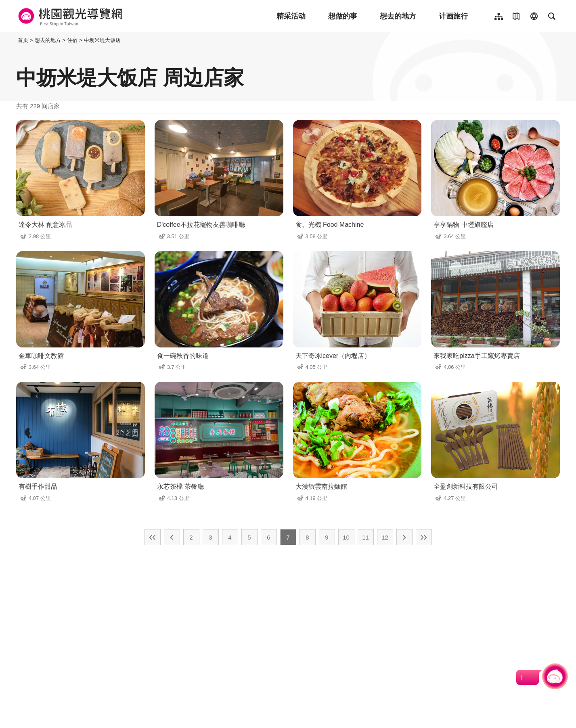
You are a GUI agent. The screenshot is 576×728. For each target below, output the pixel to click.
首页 (23, 40)
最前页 (153, 537)
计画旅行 (453, 16)
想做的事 (343, 16)
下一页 (404, 537)
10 (346, 537)
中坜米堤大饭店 (102, 40)
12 (385, 537)
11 (365, 537)
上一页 (172, 537)
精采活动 (291, 16)
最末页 (424, 537)
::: (14, 40)
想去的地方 (398, 16)
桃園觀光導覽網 (69, 16)
